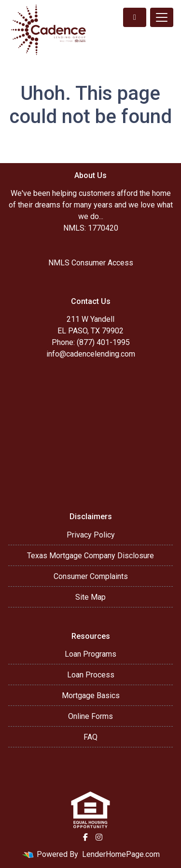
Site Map (90, 597)
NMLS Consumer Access (91, 263)
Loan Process (91, 675)
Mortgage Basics (91, 696)
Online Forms (90, 716)
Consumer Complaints (91, 576)
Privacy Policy (91, 535)
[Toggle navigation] (162, 17)
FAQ (90, 737)
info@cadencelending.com (91, 354)
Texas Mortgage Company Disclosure (90, 556)
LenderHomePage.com (121, 854)
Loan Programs (90, 654)
